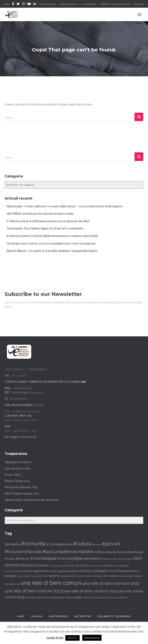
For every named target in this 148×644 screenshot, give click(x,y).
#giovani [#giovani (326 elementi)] (111, 544)
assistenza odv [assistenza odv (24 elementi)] (109, 559)
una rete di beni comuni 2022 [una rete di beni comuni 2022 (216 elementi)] (111, 583)
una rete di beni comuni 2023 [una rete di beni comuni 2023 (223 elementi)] (33, 591)
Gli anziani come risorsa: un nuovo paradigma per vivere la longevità (51, 243)
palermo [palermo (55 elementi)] (54, 576)
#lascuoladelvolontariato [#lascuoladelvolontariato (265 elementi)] (68, 551)
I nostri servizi (58, 616)
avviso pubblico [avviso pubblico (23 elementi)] (125, 559)
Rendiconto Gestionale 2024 (21, 487)
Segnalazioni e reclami (18, 462)
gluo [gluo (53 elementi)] (13, 576)
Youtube (29, 4)
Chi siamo (36, 616)
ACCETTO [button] (72, 638)
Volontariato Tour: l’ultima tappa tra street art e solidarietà (45, 228)
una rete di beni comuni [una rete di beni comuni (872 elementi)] (51, 583)
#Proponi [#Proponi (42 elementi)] (10, 559)
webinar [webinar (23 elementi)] (124, 598)
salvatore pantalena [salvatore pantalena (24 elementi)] (94, 576)
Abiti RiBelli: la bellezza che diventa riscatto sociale (40, 214)
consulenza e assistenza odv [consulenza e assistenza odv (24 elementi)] (103, 566)
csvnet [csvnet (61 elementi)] (113, 571)
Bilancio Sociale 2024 (17, 481)
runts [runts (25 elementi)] (80, 576)
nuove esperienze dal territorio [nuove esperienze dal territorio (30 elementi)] (32, 576)
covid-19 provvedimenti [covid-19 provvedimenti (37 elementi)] (63, 571)
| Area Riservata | (47, 4)
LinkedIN (35, 4)
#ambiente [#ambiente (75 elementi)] (13, 544)
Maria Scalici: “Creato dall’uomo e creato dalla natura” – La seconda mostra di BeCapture (64, 206)
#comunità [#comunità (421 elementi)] (33, 544)
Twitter (18, 4)
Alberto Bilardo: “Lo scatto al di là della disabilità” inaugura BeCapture (52, 251)
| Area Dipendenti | (69, 4)
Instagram (24, 4)
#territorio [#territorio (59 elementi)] (23, 559)
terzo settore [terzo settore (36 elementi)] (111, 576)
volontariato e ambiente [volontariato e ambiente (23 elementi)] (107, 598)
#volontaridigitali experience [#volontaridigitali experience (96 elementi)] (79, 558)
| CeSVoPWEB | (89, 4)
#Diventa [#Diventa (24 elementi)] (96, 545)
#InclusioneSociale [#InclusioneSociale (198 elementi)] (23, 552)
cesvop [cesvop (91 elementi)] (42, 565)
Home (21, 616)
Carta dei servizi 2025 (17, 469)
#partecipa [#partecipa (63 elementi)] (136, 552)
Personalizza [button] (92, 638)
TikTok (6, 4)
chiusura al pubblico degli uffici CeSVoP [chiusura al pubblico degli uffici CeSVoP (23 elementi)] (68, 566)
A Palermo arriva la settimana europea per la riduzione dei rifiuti (48, 221)
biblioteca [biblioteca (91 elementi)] (28, 565)
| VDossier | (138, 4)
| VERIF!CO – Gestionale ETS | (115, 4)
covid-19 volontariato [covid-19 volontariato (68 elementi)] (92, 571)
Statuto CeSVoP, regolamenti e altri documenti (32, 500)
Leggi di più (55, 638)
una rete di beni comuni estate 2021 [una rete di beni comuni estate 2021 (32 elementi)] (45, 597)
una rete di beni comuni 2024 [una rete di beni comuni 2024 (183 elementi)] (90, 591)
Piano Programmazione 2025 (22, 494)
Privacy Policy (13, 475)
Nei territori (83, 616)
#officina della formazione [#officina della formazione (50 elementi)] (111, 552)
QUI (84, 382)
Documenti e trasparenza (114, 616)
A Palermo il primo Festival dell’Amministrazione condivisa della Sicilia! (52, 236)
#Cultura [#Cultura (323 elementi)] (82, 544)
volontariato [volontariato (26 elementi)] (88, 598)
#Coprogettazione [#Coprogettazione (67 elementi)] (59, 544)
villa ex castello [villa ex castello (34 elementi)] (73, 597)
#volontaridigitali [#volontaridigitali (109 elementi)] (43, 558)
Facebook (13, 4)
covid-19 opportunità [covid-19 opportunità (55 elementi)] (35, 571)
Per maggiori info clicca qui (21, 437)
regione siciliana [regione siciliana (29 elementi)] (69, 576)
